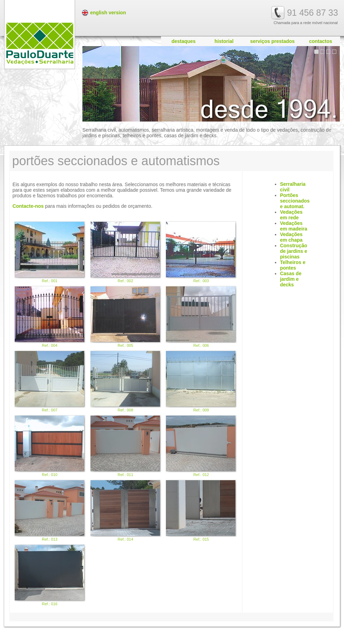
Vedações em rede (291, 215)
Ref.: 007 (50, 381)
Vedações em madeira (294, 226)
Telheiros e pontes (293, 265)
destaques (184, 41)
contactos (321, 41)
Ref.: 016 (50, 575)
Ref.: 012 (201, 445)
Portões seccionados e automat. (295, 201)
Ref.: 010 (50, 445)
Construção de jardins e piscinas (294, 251)
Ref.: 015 (201, 510)
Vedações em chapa (291, 237)
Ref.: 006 (201, 316)
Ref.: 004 (50, 316)
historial (224, 41)
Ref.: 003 (201, 252)
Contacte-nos (28, 206)
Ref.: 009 (201, 381)
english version (108, 13)
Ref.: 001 (50, 252)
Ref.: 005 (126, 316)
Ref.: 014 (126, 510)
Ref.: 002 (126, 252)
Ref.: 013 (50, 510)
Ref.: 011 (126, 445)
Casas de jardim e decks (291, 279)
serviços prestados (272, 41)
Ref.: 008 (126, 381)
